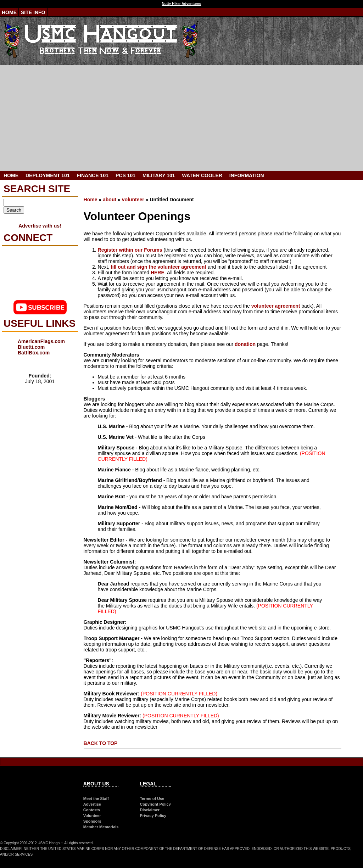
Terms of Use (152, 799)
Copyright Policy (155, 804)
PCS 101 (125, 175)
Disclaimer (150, 810)
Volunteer (92, 816)
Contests (92, 810)
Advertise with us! (40, 226)
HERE (158, 273)
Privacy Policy (153, 816)
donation (245, 344)
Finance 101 (92, 175)
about (110, 200)
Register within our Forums (130, 250)
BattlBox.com (34, 353)
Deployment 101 (48, 175)
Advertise (92, 804)
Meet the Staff (96, 799)
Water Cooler (202, 175)
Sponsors (92, 821)
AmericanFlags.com (41, 341)
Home (9, 12)
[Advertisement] (181, 118)
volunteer (133, 200)
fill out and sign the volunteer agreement (158, 267)
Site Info (33, 12)
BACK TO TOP (101, 743)
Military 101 (159, 175)
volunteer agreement (276, 306)
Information (247, 175)
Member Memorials (101, 827)
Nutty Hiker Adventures (182, 4)
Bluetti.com (31, 347)
